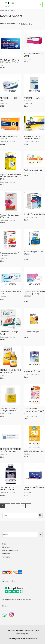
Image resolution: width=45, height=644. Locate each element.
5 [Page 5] (23, 506)
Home (2, 11)
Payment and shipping (10, 550)
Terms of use (7, 557)
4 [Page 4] (18, 506)
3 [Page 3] (13, 506)
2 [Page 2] (8, 506)
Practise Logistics (22, 634)
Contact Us (6, 554)
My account (6, 547)
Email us (5, 606)
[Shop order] (31, 24)
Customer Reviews (9, 581)
